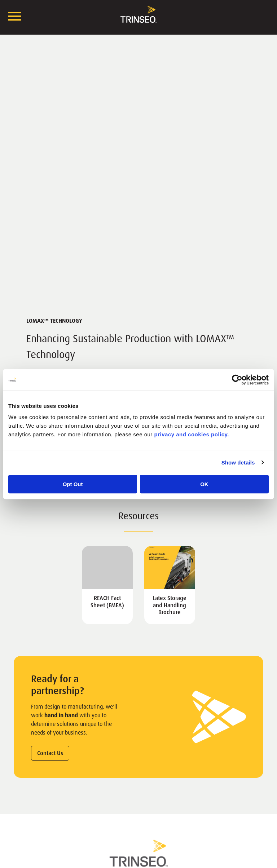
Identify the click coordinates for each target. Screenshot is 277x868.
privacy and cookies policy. (192, 434)
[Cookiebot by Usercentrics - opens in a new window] (237, 380)
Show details (238, 462)
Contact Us (50, 753)
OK (204, 484)
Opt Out (73, 484)
